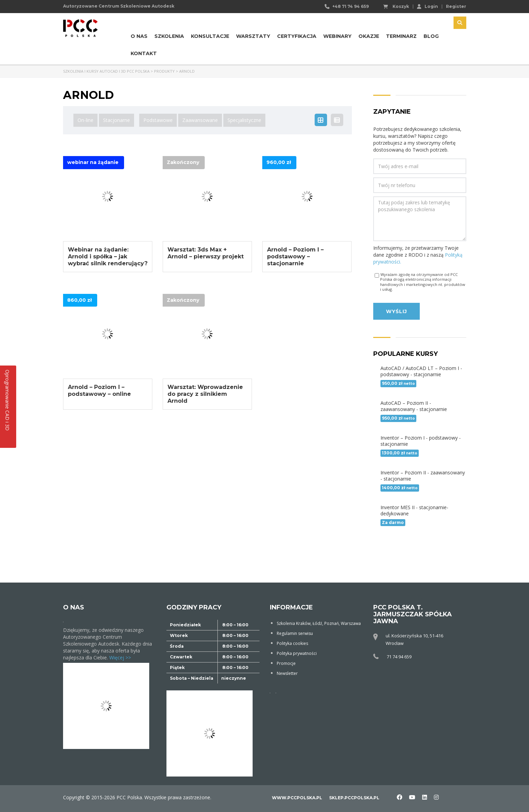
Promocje (286, 663)
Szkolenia (169, 36)
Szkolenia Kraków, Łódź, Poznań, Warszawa (319, 623)
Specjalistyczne (244, 120)
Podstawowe (158, 120)
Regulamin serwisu (295, 633)
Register (456, 7)
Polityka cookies (292, 643)
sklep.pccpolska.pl (354, 798)
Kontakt (144, 53)
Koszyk (396, 7)
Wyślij (396, 311)
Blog (431, 36)
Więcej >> (120, 657)
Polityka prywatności (297, 653)
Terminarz (401, 36)
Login (428, 6)
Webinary (337, 36)
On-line (85, 120)
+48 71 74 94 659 (350, 6)
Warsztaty (253, 36)
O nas (139, 36)
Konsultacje (210, 36)
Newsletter (287, 673)
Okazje (369, 36)
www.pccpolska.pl (297, 798)
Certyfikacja (297, 36)
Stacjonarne (116, 120)
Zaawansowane (200, 120)
